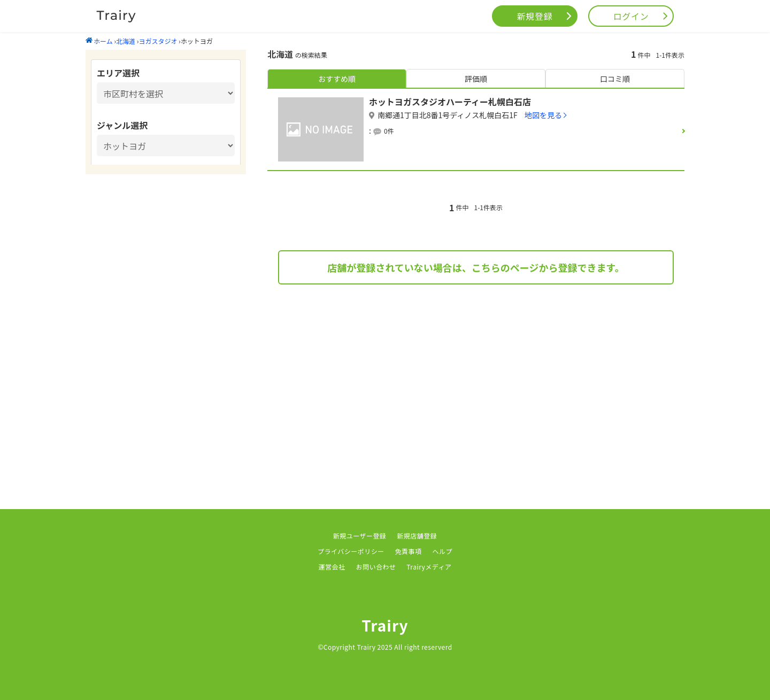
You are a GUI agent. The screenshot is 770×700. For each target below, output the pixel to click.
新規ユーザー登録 (360, 536)
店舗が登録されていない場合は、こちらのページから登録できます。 (476, 267)
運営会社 (332, 567)
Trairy (385, 625)
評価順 (476, 79)
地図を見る (543, 115)
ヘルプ (442, 551)
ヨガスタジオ (158, 41)
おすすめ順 (337, 79)
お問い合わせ (376, 567)
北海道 (126, 41)
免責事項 (409, 551)
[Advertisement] (476, 381)
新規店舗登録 (417, 536)
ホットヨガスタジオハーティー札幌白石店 (450, 102)
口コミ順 (615, 79)
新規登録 (535, 16)
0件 (389, 131)
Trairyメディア (429, 567)
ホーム (99, 41)
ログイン (631, 16)
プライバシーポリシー (351, 551)
